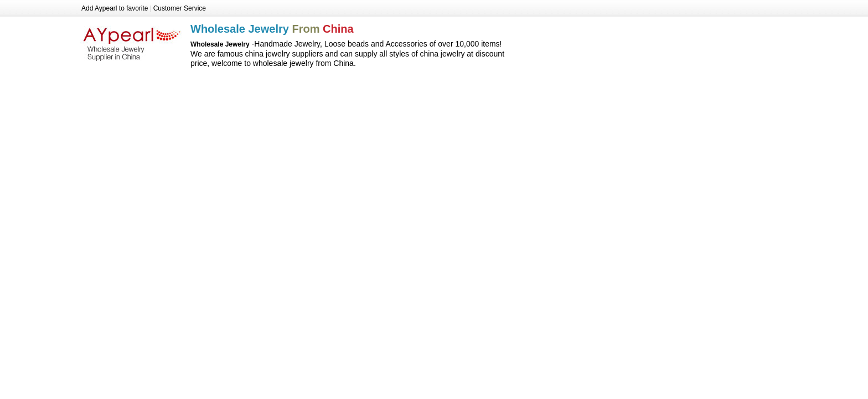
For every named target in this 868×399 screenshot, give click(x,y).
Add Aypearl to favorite (115, 8)
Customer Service (180, 8)
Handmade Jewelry (287, 44)
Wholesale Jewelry (132, 41)
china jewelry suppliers (284, 54)
